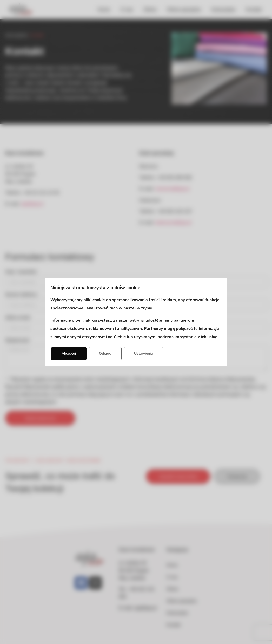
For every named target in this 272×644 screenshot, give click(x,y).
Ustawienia (144, 353)
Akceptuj (69, 353)
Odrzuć (106, 353)
